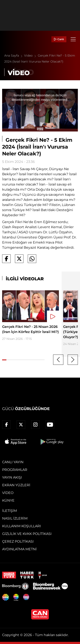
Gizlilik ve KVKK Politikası (27, 534)
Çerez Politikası (18, 541)
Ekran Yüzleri (16, 485)
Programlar (15, 470)
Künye (8, 500)
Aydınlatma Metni (19, 549)
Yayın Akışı (12, 477)
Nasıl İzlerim (15, 518)
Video (31, 55)
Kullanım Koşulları (22, 526)
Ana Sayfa (14, 55)
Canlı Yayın (13, 462)
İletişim (9, 511)
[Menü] (73, 39)
